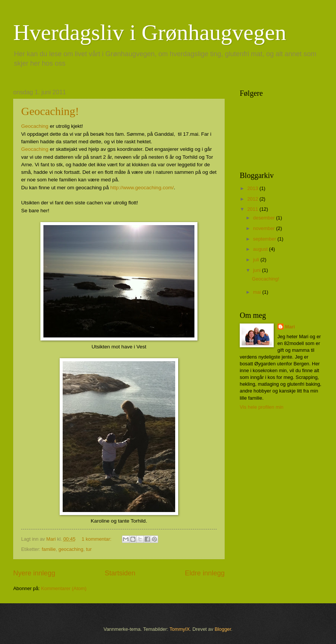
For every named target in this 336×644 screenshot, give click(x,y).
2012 (253, 199)
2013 (253, 188)
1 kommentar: (97, 539)
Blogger (223, 629)
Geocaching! (50, 111)
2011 (253, 209)
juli (257, 260)
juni (257, 270)
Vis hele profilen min (262, 407)
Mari (290, 327)
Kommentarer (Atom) (64, 588)
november (264, 228)
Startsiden (120, 573)
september (265, 239)
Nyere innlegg (34, 573)
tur (89, 549)
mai (257, 292)
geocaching (71, 549)
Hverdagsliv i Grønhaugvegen (150, 32)
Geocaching (35, 126)
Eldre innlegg (205, 573)
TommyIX (180, 629)
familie (49, 549)
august (261, 249)
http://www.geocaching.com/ (142, 188)
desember (264, 218)
